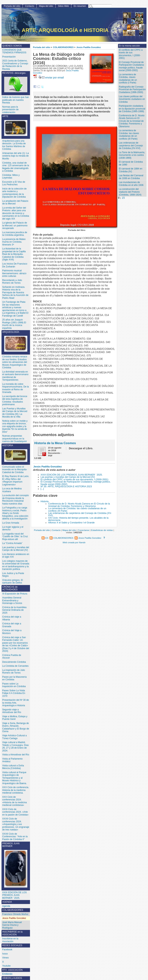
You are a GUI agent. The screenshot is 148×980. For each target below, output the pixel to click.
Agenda (6, 906)
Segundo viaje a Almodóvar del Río (12, 711)
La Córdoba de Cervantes (15, 666)
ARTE (16, 125)
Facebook (7, 950)
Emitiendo (7, 974)
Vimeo (6, 958)
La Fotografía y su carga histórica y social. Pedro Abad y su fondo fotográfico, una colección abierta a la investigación (15, 513)
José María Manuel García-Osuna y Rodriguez (12, 925)
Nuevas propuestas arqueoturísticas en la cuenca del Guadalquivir (15, 439)
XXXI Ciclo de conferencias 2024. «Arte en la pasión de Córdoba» (15, 812)
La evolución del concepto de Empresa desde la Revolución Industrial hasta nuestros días (16, 500)
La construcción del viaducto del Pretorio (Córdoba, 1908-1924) (130, 192)
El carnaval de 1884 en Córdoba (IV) (131, 170)
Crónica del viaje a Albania (12, 618)
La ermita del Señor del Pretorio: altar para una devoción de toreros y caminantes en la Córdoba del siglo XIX (16, 213)
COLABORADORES (63, 47)
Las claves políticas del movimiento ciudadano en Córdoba (132, 99)
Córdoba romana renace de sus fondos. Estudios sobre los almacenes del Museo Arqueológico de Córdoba (15, 362)
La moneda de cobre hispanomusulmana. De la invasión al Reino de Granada (16, 388)
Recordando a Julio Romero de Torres (12, 282)
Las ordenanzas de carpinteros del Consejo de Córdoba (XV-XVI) (80, 514)
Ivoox (5, 954)
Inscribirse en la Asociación (10, 940)
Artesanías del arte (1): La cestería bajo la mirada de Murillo (16, 156)
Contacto (30, 6)
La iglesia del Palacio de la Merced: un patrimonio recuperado (15, 225)
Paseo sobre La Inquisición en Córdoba (14, 685)
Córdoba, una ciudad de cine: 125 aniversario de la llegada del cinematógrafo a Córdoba (16, 167)
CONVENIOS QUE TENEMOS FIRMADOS (14, 51)
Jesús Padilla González (89, 47)
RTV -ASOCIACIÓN (12, 970)
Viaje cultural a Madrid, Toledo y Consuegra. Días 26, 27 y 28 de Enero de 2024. (15, 746)
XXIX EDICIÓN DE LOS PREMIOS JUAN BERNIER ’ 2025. (72, 475)
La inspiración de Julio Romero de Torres (14, 672)
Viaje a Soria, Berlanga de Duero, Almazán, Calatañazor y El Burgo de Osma (16, 727)
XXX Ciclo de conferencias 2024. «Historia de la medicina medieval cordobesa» (15, 801)
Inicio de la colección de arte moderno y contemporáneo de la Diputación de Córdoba (14, 193)
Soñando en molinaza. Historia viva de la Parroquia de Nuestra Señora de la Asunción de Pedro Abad (15, 293)
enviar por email (53, 78)
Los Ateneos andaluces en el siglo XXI (16, 556)
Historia (45, 501)
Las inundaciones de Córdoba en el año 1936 (131, 184)
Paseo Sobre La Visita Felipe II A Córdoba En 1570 (14, 693)
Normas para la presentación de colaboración (10, 110)
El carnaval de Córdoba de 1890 (131, 163)
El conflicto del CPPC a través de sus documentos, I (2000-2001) (74, 480)
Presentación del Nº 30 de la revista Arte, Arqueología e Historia (16, 703)
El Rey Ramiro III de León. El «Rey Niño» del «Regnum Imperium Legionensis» (16, 480)
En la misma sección (129, 46)
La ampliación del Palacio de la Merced (15, 202)
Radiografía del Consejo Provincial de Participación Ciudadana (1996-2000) (132, 90)
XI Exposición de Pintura (15, 594)
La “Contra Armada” (12, 543)
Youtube (6, 966)
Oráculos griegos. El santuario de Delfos (13, 582)
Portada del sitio (42, 47)
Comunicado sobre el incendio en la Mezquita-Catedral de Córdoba (15, 470)
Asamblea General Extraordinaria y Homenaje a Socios (12, 600)
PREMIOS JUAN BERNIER (16, 865)
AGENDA (7, 902)
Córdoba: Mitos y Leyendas (11, 177)
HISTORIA (16, 453)
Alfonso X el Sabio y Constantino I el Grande (71, 523)
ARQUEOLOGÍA (16, 341)
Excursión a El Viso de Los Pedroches (14, 183)
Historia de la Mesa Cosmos (55, 443)
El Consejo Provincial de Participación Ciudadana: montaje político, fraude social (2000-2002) (76, 483)
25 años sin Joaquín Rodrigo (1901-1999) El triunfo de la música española (14, 324)
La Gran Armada (11, 523)
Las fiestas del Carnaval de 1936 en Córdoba (131, 177)
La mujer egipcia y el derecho (13, 528)
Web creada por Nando (74, 542)
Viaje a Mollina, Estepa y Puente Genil (15, 718)
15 (123, 198)
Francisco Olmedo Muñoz (15, 914)
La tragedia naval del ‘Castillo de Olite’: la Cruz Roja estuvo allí (15, 537)
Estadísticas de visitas (102, 530)
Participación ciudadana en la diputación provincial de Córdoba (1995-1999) (132, 109)
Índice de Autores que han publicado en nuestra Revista (16, 100)
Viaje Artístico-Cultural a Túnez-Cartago (15, 737)
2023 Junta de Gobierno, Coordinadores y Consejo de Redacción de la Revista (15, 65)
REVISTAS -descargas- (16, 82)
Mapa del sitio (46, 6)
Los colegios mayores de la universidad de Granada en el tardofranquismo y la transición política (16, 565)
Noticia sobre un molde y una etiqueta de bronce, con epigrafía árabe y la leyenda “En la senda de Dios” (15, 426)
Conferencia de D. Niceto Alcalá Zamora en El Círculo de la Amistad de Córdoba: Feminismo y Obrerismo (79, 505)
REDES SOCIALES (12, 945)
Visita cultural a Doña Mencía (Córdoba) (13, 767)
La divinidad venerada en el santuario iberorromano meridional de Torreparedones (15, 376)
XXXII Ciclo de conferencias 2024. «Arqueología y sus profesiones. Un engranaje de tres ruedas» (16, 824)
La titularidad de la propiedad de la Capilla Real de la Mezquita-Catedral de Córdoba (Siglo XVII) (14, 254)
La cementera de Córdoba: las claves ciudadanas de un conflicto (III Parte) (77, 510)
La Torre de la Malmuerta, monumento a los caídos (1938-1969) (132, 155)
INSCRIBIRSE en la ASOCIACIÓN (12, 933)
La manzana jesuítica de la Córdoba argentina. (15, 234)
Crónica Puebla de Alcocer (12, 657)
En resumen (80, 6)
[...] (42, 489)
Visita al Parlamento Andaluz (12, 760)
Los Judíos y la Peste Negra (13, 575)
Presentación (9, 57)
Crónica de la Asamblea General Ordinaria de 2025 (14, 610)
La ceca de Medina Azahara (12, 490)
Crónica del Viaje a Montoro (12, 632)
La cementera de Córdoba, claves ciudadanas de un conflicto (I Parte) (128, 79)
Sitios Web (63, 6)
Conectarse (83, 530)
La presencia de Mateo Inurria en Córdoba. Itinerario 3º (14, 242)
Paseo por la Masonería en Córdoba (14, 678)
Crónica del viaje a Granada (12, 625)
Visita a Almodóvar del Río (16, 755)
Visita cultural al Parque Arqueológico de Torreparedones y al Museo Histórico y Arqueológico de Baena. (15, 778)
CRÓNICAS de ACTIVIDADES (10, 588)
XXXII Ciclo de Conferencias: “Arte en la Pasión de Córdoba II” (15, 837)
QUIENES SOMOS (12, 46)
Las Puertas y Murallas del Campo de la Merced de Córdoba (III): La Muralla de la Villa (15, 413)
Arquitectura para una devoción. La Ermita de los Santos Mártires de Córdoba (14, 145)
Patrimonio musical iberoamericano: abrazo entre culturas (14, 273)
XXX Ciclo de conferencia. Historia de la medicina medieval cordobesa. (16, 790)
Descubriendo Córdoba (14, 662)
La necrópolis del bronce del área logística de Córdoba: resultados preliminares (15, 400)
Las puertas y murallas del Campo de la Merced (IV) (68, 477)
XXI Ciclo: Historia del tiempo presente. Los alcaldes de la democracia (78, 519)
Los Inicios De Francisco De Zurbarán (15, 265)
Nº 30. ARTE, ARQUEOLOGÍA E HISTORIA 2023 (66, 487)
